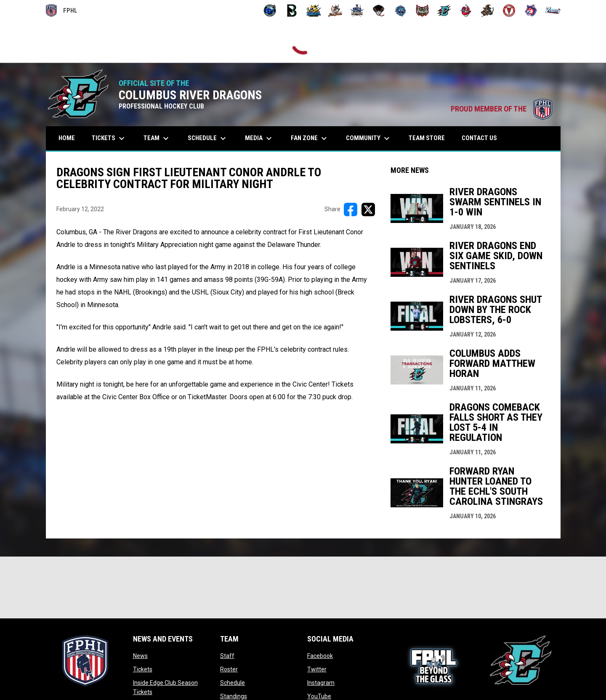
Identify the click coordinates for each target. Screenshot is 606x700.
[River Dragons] (444, 11)
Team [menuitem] (157, 138)
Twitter (317, 669)
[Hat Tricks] (335, 11)
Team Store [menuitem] (430, 138)
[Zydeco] (553, 11)
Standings (234, 696)
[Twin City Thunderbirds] (509, 11)
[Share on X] (368, 209)
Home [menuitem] (67, 138)
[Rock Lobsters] (466, 11)
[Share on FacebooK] (351, 209)
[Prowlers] (422, 11)
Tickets (143, 669)
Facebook (320, 656)
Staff (227, 656)
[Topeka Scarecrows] (488, 11)
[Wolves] (531, 11)
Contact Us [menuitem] (479, 138)
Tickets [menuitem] (109, 138)
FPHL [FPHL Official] (62, 11)
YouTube (319, 696)
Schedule (233, 683)
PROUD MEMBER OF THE (501, 109)
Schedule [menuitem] (208, 138)
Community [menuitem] (369, 138)
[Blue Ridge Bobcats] (314, 11)
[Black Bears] (292, 11)
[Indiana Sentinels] (357, 11)
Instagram (321, 683)
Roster (229, 669)
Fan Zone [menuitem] (310, 138)
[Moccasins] (379, 11)
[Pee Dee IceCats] (400, 11)
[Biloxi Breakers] (270, 11)
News (140, 656)
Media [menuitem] (259, 138)
